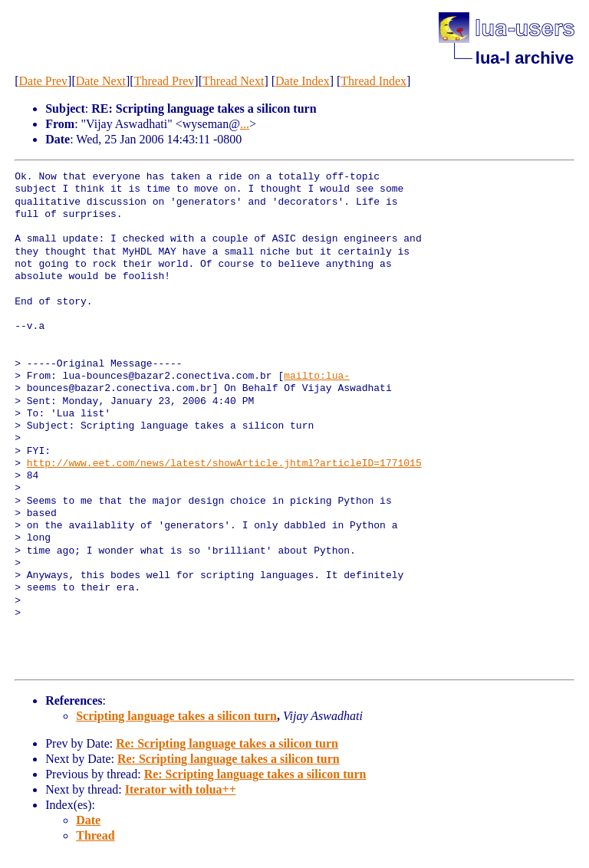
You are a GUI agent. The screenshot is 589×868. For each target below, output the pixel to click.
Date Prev (44, 81)
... (245, 124)
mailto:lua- (317, 376)
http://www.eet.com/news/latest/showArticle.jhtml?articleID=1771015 (224, 464)
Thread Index (373, 81)
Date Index (303, 81)
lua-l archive (525, 58)
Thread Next (233, 81)
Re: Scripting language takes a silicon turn (227, 743)
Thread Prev (165, 81)
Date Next (101, 81)
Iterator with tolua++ (181, 789)
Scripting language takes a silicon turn (176, 716)
